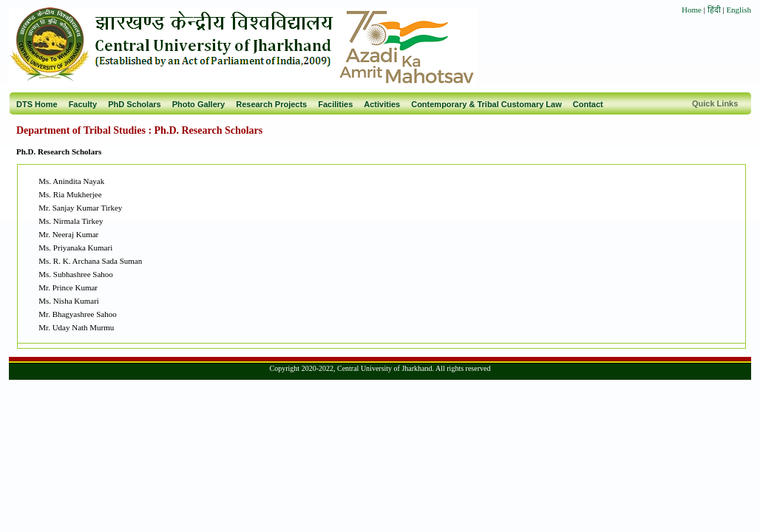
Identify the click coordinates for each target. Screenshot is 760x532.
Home (692, 10)
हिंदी (715, 10)
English (739, 10)
